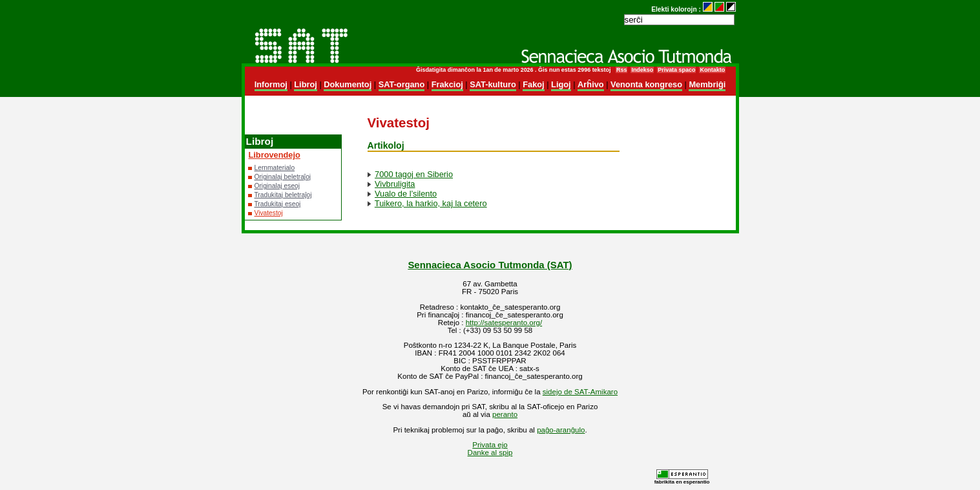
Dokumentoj (348, 84)
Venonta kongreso (646, 84)
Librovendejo (275, 155)
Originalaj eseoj (277, 186)
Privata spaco (676, 70)
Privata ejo (490, 445)
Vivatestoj (269, 213)
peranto (505, 414)
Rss (621, 70)
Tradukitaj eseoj (278, 204)
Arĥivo (591, 84)
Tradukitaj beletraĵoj (283, 195)
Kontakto (712, 70)
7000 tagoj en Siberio (414, 174)
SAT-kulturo (493, 84)
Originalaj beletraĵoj (283, 177)
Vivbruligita (395, 184)
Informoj (271, 84)
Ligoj (561, 84)
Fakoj (533, 84)
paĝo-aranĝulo (561, 430)
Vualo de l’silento (406, 194)
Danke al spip (490, 453)
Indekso (642, 70)
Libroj (306, 84)
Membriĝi (707, 84)
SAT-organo (402, 84)
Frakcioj (447, 84)
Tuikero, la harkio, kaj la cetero (431, 203)
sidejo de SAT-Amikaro (580, 392)
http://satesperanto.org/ (504, 323)
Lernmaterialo (275, 168)
